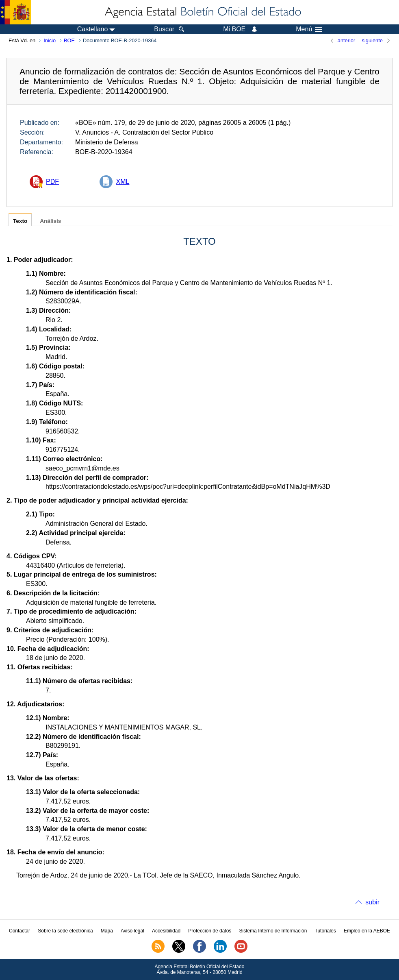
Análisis (50, 221)
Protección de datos (210, 931)
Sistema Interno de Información (273, 931)
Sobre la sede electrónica (65, 931)
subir (372, 902)
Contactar (20, 931)
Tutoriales (325, 931)
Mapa (107, 931)
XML (123, 182)
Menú (309, 29)
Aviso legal (132, 931)
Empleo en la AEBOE (367, 931)
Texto (20, 221)
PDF (52, 182)
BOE (69, 40)
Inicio (50, 40)
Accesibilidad (166, 931)
